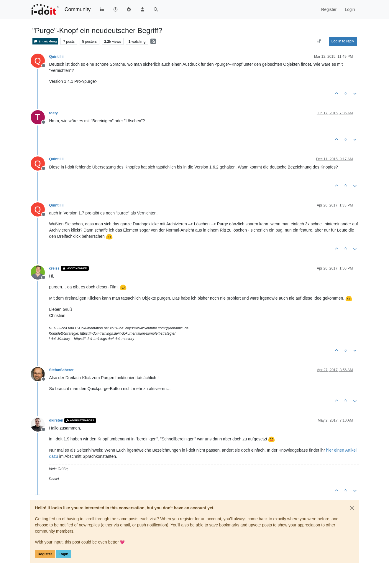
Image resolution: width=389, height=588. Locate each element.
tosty (54, 113)
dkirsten (56, 420)
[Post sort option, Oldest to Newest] (319, 41)
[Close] (352, 508)
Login (63, 554)
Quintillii (56, 57)
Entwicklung (45, 41)
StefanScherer (61, 370)
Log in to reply (343, 41)
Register (45, 554)
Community (78, 9)
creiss (54, 268)
